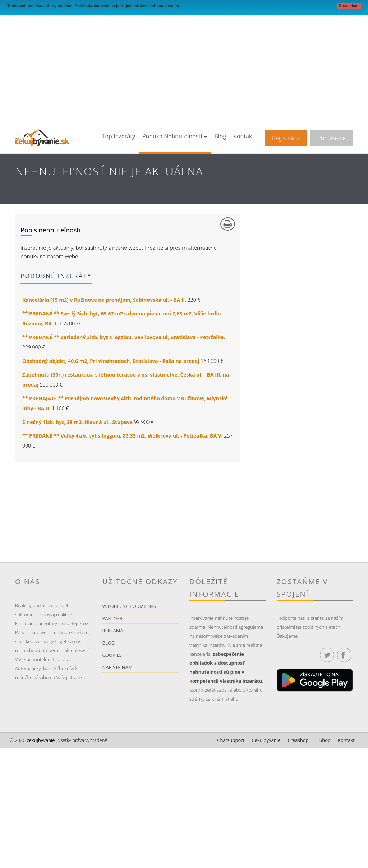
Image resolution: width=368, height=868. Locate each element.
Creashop (298, 740)
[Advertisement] (184, 64)
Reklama (113, 631)
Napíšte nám (118, 667)
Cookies (112, 655)
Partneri (113, 618)
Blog (220, 136)
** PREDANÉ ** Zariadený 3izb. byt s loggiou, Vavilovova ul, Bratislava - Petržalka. (124, 337)
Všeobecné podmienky (130, 606)
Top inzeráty (119, 136)
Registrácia (286, 138)
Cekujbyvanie (266, 740)
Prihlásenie (332, 138)
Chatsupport (231, 740)
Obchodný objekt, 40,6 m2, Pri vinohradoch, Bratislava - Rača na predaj (111, 361)
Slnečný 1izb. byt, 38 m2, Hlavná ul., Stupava (77, 422)
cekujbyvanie (40, 740)
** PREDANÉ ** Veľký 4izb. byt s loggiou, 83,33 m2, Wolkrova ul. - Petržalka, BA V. (123, 436)
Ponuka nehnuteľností (175, 136)
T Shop (323, 740)
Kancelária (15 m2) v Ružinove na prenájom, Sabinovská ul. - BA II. (104, 300)
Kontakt (244, 136)
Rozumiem (349, 6)
